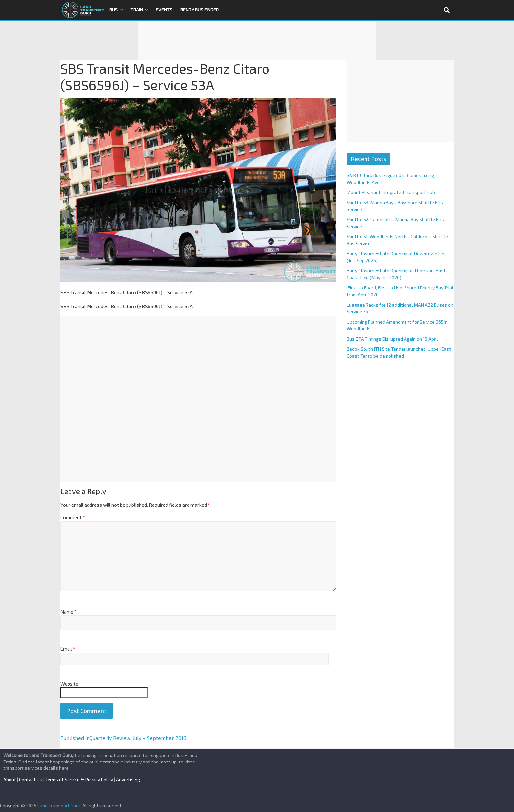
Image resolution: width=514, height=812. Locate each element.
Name (69, 612)
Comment (73, 517)
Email (68, 649)
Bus (114, 10)
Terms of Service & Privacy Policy (79, 779)
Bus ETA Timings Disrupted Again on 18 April (392, 339)
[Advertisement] (257, 40)
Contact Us (31, 779)
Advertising (128, 779)
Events (164, 10)
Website (69, 684)
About (10, 779)
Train (137, 10)
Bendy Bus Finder (199, 10)
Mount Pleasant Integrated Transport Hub (391, 192)
